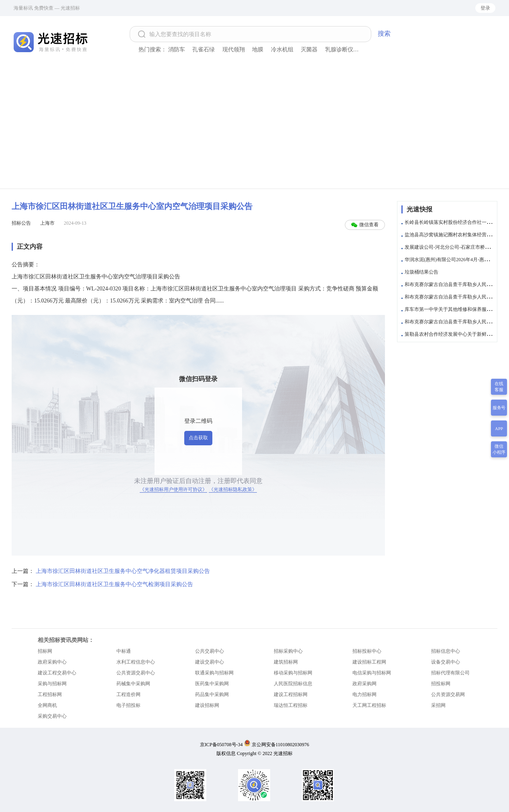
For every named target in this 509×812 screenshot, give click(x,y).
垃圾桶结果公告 (421, 272)
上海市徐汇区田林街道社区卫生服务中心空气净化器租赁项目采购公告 (123, 571)
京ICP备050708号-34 (221, 745)
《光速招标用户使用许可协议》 (173, 489)
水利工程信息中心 (136, 662)
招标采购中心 (288, 651)
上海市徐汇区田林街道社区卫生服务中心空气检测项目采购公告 (114, 584)
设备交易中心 (446, 662)
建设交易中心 (210, 662)
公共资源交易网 (448, 694)
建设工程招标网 (291, 694)
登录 (485, 8)
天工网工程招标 (369, 705)
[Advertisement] (254, 128)
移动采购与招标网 (293, 673)
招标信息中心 (446, 651)
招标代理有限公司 (450, 673)
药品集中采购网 (212, 694)
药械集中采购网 (133, 684)
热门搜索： (153, 50)
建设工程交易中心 (57, 673)
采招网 (438, 705)
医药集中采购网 (212, 684)
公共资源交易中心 (136, 673)
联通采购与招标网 (214, 673)
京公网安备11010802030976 (281, 745)
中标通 (124, 651)
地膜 (258, 50)
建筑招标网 (286, 662)
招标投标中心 (367, 651)
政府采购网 (364, 684)
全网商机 (47, 705)
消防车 (177, 50)
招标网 (45, 651)
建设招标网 (207, 705)
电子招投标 (128, 705)
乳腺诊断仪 (339, 50)
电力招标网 (364, 694)
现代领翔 (234, 50)
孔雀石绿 (204, 50)
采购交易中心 (52, 716)
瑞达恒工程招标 (291, 705)
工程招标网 (50, 694)
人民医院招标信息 (293, 684)
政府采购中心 (52, 662)
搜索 (384, 33)
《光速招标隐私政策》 (233, 489)
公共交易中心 (210, 651)
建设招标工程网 (369, 662)
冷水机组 (282, 50)
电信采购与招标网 (372, 673)
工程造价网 (128, 694)
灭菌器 (309, 50)
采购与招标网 (52, 684)
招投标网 (441, 684)
